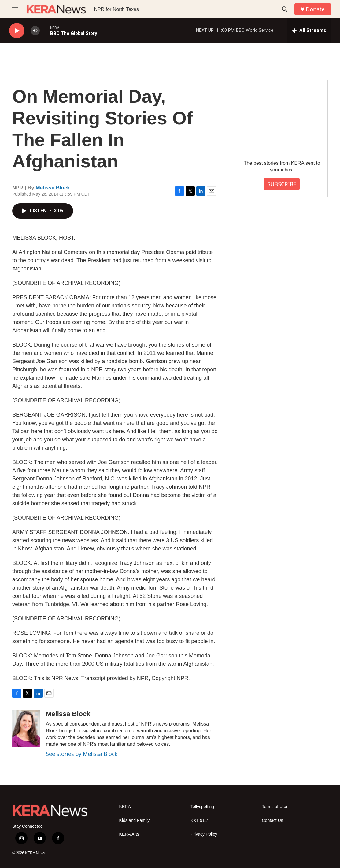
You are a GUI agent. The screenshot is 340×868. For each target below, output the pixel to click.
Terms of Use (275, 807)
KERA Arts (129, 834)
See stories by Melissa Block (82, 754)
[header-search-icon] (285, 9)
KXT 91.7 (199, 820)
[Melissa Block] (26, 728)
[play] (17, 31)
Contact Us (273, 820)
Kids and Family (135, 820)
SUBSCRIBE (282, 184)
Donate (315, 9)
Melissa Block (53, 188)
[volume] (35, 31)
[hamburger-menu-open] (15, 9)
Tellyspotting (202, 807)
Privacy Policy (204, 834)
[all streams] (309, 31)
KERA (125, 807)
